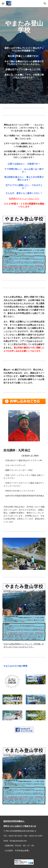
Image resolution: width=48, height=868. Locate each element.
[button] (3, 3)
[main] (24, 55)
